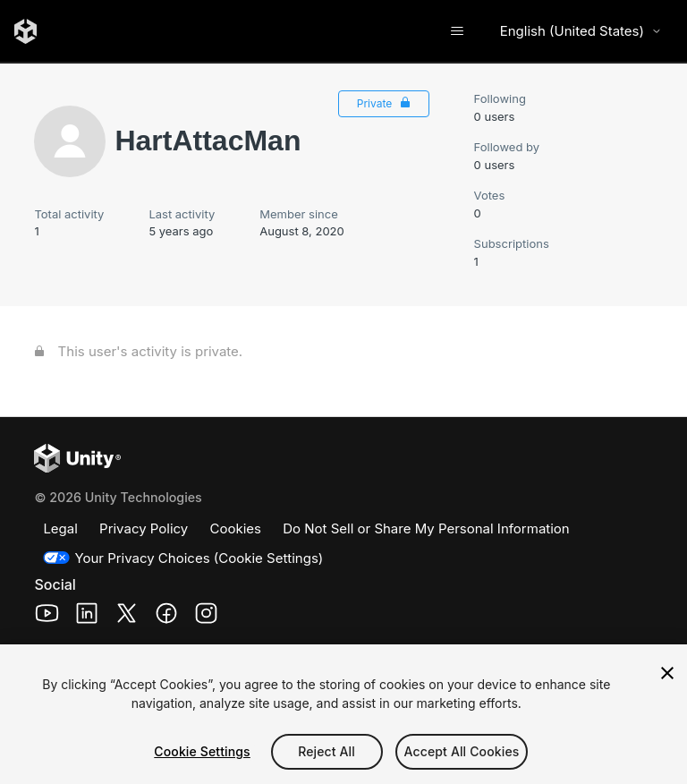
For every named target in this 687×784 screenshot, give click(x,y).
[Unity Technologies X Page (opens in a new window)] (127, 616)
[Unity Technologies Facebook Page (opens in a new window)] (167, 616)
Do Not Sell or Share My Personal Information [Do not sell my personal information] (426, 528)
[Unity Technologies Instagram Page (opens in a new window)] (206, 616)
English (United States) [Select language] (581, 31)
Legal (60, 528)
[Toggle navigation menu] (458, 31)
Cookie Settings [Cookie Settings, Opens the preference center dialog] (202, 751)
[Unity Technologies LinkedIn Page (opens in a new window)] (87, 616)
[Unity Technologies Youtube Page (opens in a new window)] (47, 616)
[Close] (667, 673)
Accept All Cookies (462, 751)
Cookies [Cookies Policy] (236, 528)
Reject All (327, 751)
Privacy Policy (144, 528)
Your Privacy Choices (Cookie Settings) (199, 558)
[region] (343, 714)
